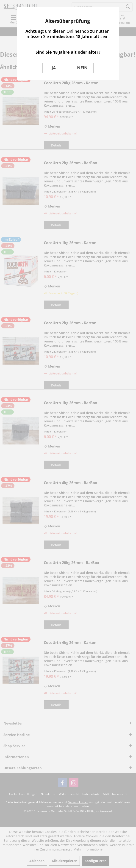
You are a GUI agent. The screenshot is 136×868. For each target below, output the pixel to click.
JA (54, 68)
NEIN (82, 68)
